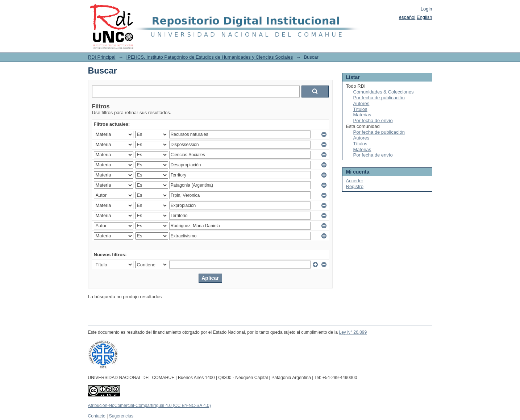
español (407, 17)
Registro (355, 186)
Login (427, 9)
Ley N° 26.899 (353, 332)
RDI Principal (102, 57)
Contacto (97, 416)
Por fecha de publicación (379, 98)
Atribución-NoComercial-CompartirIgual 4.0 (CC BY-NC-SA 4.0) (149, 406)
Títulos (360, 109)
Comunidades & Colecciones (384, 92)
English (425, 17)
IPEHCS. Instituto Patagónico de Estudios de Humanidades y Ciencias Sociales (210, 57)
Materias (362, 115)
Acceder (355, 181)
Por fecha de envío (373, 120)
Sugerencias (121, 416)
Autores (361, 103)
